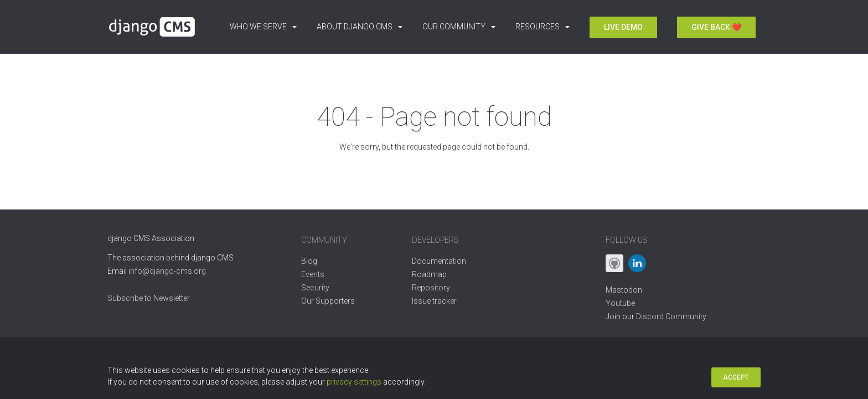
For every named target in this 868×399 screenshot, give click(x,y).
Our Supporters (328, 301)
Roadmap (429, 274)
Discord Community (671, 316)
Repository (431, 288)
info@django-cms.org (167, 271)
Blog (309, 261)
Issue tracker (434, 301)
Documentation (439, 261)
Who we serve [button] (263, 27)
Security (315, 288)
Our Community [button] (459, 27)
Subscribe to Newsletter (149, 298)
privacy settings (354, 382)
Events (313, 274)
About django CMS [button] (360, 27)
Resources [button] (542, 27)
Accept (736, 377)
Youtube (620, 303)
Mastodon (624, 290)
